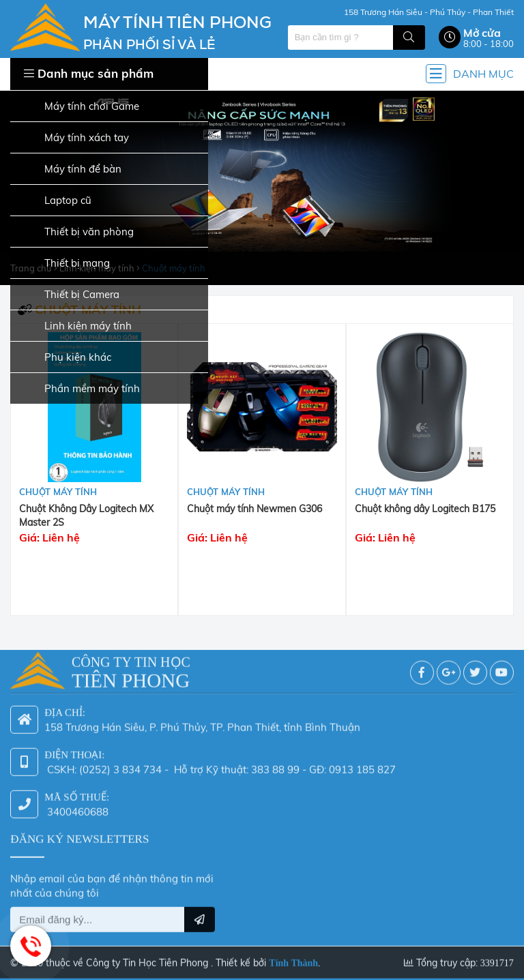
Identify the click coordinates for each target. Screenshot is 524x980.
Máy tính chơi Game (81, 107)
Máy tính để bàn (72, 169)
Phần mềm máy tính (81, 389)
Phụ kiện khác (67, 358)
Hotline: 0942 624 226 (31, 946)
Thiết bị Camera (71, 295)
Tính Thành (293, 956)
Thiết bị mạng (66, 264)
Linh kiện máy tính (77, 326)
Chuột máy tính (58, 492)
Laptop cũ (57, 201)
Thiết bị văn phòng (78, 232)
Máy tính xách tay (76, 138)
